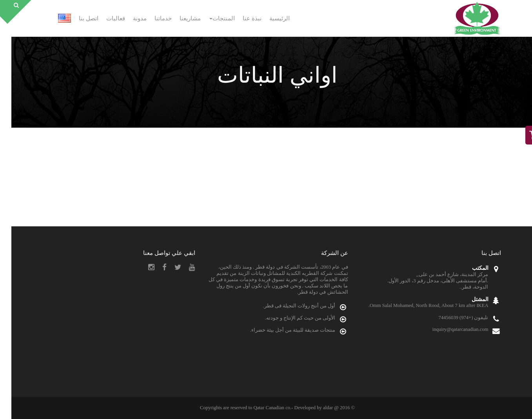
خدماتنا (152, 18)
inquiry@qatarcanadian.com (449, 329)
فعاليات (104, 18)
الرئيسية (268, 18)
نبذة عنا (241, 18)
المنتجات (211, 18)
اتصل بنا (77, 18)
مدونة (128, 18)
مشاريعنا (179, 18)
